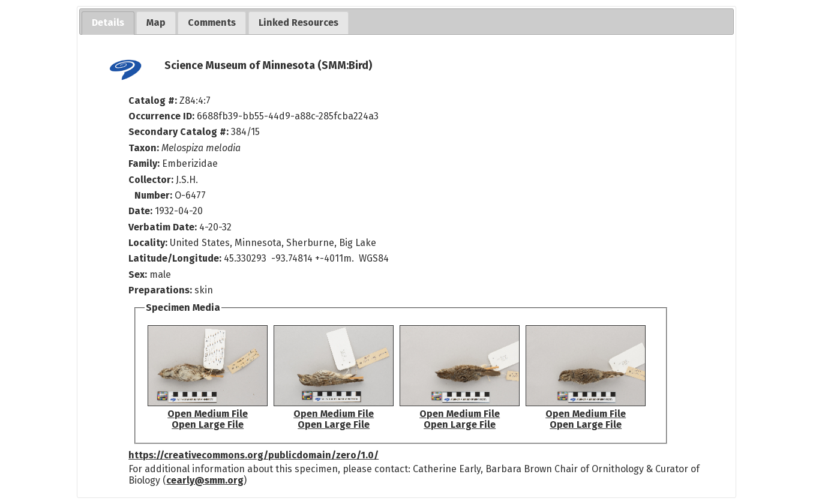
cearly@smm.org (205, 480)
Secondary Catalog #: (178, 132)
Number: (154, 195)
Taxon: (144, 148)
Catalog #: (154, 100)
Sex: (138, 274)
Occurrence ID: (163, 116)
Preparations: (160, 290)
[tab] (108, 23)
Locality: (148, 243)
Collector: (152, 180)
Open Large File (208, 424)
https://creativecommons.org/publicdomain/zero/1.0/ (253, 455)
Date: (140, 211)
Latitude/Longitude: (175, 258)
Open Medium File (208, 414)
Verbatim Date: (163, 227)
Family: (144, 163)
